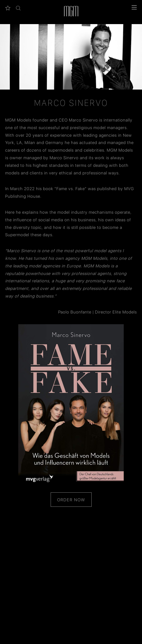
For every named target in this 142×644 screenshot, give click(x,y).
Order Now (71, 500)
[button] (18, 8)
